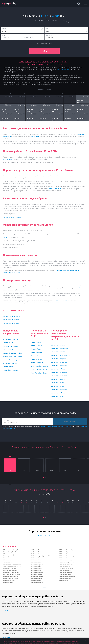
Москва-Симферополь (11, 554)
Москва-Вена (37, 562)
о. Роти (5, 610)
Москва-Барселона (67, 554)
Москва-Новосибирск (68, 550)
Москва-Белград (66, 578)
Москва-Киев (8, 562)
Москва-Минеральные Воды (13, 564)
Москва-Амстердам (67, 560)
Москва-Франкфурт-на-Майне (42, 556)
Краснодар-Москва (11, 570)
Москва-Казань (38, 568)
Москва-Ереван (38, 552)
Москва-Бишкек (66, 574)
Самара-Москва (38, 576)
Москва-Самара (38, 572)
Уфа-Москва (37, 580)
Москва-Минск (38, 578)
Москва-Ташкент (67, 572)
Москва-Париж (38, 550)
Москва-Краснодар (11, 568)
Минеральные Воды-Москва (13, 566)
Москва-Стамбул (10, 580)
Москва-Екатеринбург (12, 576)
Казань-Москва (38, 574)
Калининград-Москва (68, 562)
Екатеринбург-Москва (12, 578)
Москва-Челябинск (67, 564)
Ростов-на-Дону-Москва (13, 574)
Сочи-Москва (8, 558)
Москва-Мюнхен (10, 582)
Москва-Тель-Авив (39, 558)
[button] (43, 477)
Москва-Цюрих (66, 570)
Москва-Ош (65, 580)
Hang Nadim (7, 637)
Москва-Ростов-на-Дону (13, 572)
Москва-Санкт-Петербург (12, 550)
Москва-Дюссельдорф (68, 576)
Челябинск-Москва (67, 568)
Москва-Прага (66, 558)
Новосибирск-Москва (68, 552)
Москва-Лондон (38, 564)
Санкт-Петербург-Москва (12, 552)
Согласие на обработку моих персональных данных (56, 427)
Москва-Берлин (38, 582)
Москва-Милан (66, 566)
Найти (45, 51)
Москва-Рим (37, 570)
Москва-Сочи (8, 560)
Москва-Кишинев (39, 554)
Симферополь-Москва (11, 556)
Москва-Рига (37, 560)
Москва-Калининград (68, 556)
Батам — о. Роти (45, 536)
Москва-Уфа (37, 566)
